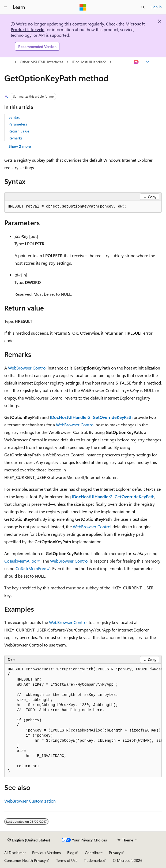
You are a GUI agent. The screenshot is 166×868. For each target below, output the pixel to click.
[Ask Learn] (136, 62)
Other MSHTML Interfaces (41, 62)
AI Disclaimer (15, 853)
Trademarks (93, 860)
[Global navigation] (5, 7)
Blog (71, 853)
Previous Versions (46, 853)
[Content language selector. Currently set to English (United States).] (29, 840)
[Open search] (143, 7)
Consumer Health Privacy (25, 860)
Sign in (156, 7)
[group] (83, 721)
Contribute (94, 853)
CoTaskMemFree (31, 568)
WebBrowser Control (27, 368)
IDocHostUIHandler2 (89, 62)
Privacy (115, 853)
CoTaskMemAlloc (20, 561)
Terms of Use (67, 860)
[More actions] (157, 62)
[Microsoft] (83, 7)
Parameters (18, 124)
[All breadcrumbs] (9, 62)
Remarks (16, 138)
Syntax (14, 117)
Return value (19, 131)
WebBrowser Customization (30, 801)
